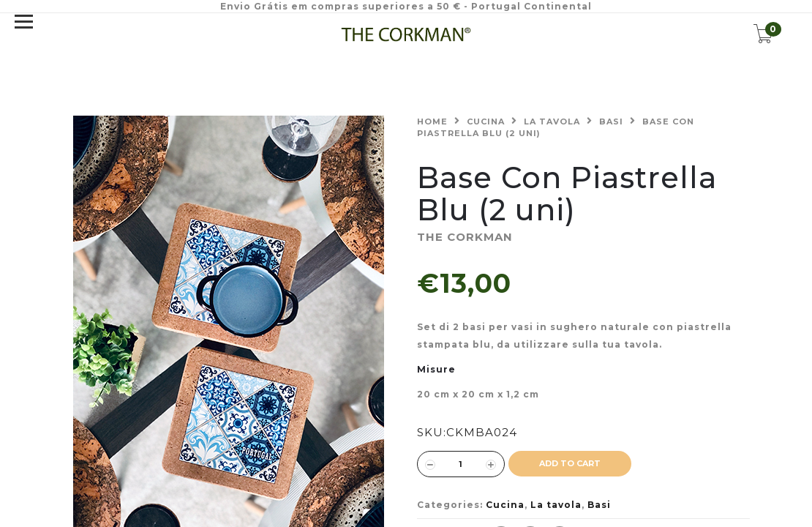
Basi (611, 122)
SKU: (432, 432)
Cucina (486, 122)
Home (432, 122)
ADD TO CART (570, 463)
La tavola (552, 122)
